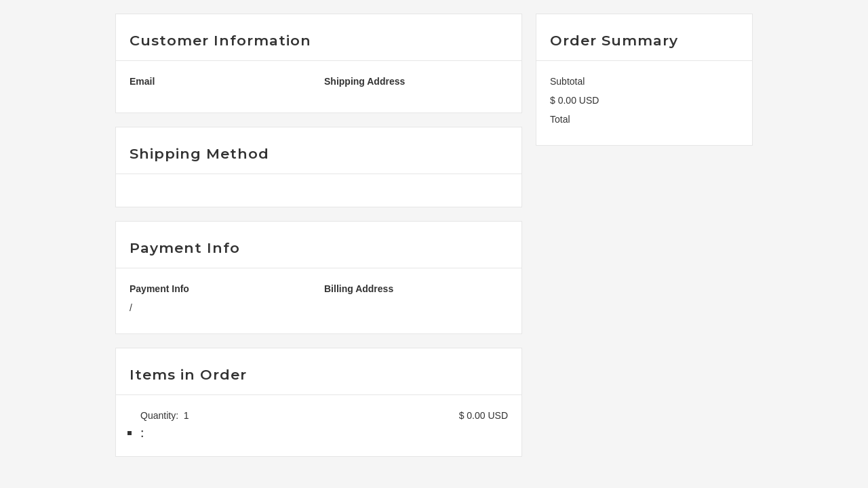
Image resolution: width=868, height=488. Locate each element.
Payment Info (159, 289)
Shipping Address (364, 81)
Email (142, 81)
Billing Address (359, 289)
